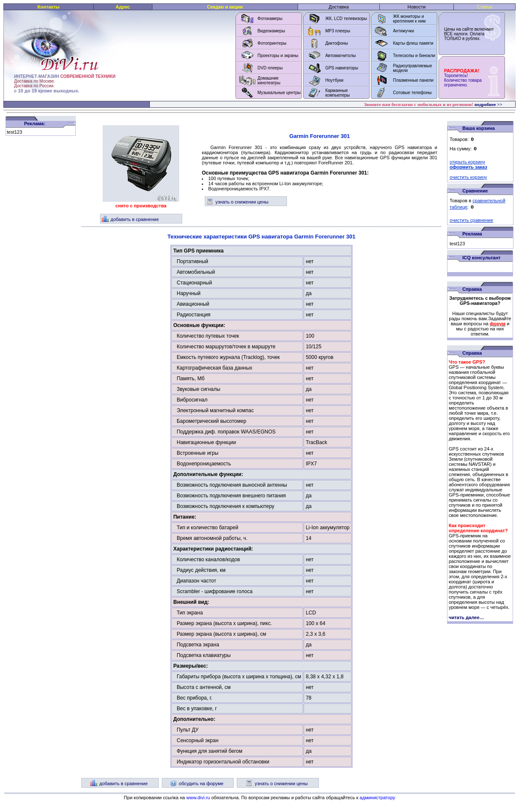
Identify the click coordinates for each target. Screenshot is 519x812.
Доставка (339, 7)
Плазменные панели (413, 80)
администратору (378, 798)
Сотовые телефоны (412, 93)
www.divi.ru (198, 798)
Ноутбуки (334, 80)
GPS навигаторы (342, 68)
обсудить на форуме (197, 783)
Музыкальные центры (279, 93)
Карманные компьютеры (338, 93)
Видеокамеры (271, 31)
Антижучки (403, 31)
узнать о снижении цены (237, 202)
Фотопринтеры (272, 43)
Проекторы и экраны (278, 56)
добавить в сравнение (130, 219)
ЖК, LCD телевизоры (346, 19)
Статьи (485, 7)
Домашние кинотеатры (269, 80)
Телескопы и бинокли (414, 56)
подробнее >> (488, 104)
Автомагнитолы (341, 56)
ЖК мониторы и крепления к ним (409, 19)
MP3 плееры (338, 31)
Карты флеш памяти (413, 43)
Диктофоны (337, 43)
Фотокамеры (270, 19)
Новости (417, 7)
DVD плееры (270, 68)
